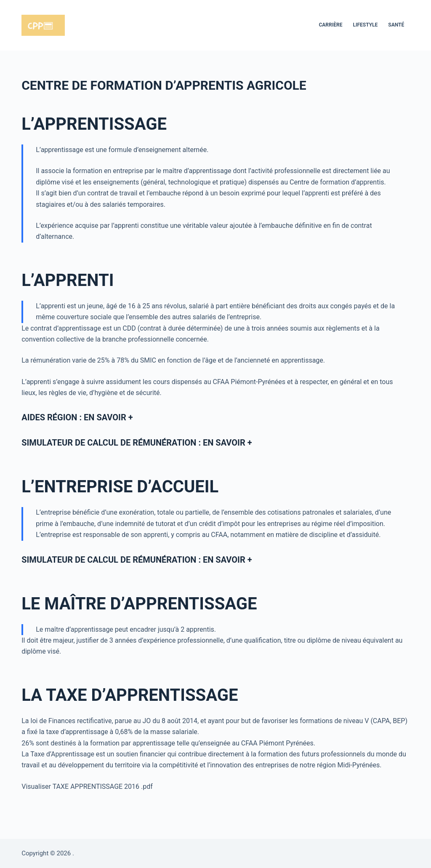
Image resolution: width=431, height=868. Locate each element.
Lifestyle (365, 25)
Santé (396, 25)
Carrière (330, 25)
